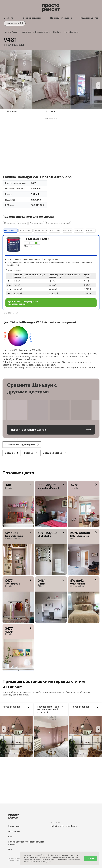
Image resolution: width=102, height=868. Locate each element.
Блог (10, 837)
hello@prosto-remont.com (64, 826)
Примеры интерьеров (61, 18)
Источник (51, 111)
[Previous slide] (4, 85)
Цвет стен (9, 18)
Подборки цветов (89, 18)
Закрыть (90, 858)
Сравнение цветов (32, 18)
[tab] (45, 119)
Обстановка (14, 831)
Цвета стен (14, 826)
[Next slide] (98, 85)
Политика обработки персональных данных (26, 843)
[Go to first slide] (98, 729)
